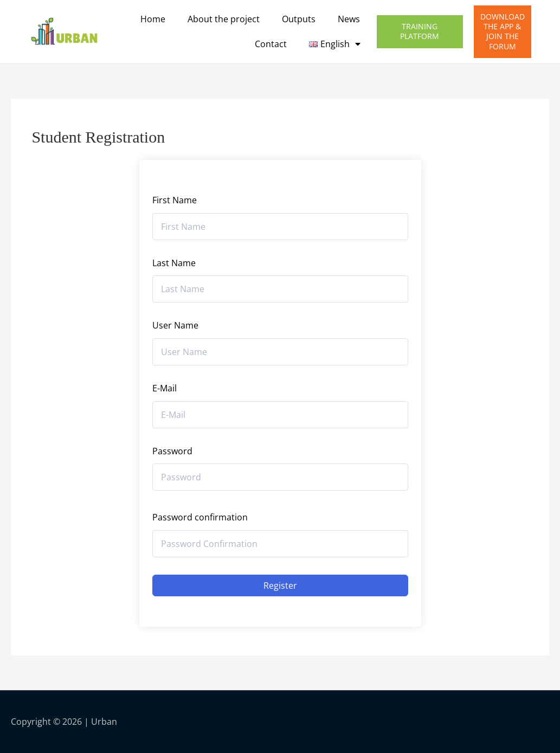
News (349, 19)
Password (172, 451)
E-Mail (165, 388)
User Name (175, 325)
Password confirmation (200, 517)
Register (280, 585)
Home (153, 19)
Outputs (299, 19)
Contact (271, 44)
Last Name (174, 263)
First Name (175, 200)
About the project (224, 19)
